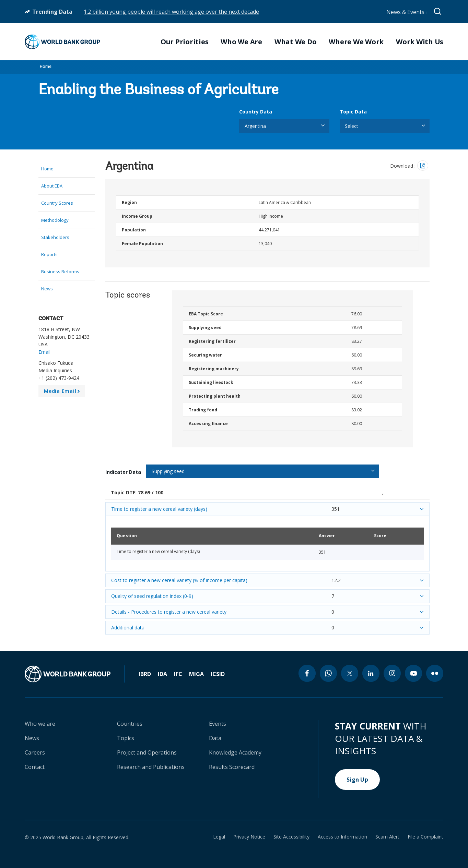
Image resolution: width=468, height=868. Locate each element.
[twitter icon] (350, 673)
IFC (178, 674)
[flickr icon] (435, 673)
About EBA (52, 186)
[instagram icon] (392, 673)
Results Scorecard (232, 767)
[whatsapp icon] (328, 673)
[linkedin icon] (371, 673)
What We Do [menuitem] (296, 42)
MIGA (196, 674)
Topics (126, 738)
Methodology (55, 220)
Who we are (40, 724)
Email (44, 352)
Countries (130, 724)
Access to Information (342, 837)
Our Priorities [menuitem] (185, 42)
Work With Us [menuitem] (420, 42)
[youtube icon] (413, 673)
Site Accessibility (291, 837)
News (47, 289)
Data (215, 738)
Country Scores (57, 203)
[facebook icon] (307, 673)
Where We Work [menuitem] (356, 42)
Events (218, 724)
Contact (35, 767)
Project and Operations (147, 752)
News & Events (407, 12)
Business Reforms (60, 272)
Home (46, 66)
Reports (49, 254)
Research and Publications (151, 767)
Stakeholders (55, 237)
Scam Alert (387, 837)
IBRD (145, 674)
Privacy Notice (249, 837)
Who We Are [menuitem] (241, 42)
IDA (162, 674)
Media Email (63, 393)
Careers (35, 752)
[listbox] (284, 126)
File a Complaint (425, 837)
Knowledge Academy (235, 752)
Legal (219, 837)
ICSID (218, 674)
